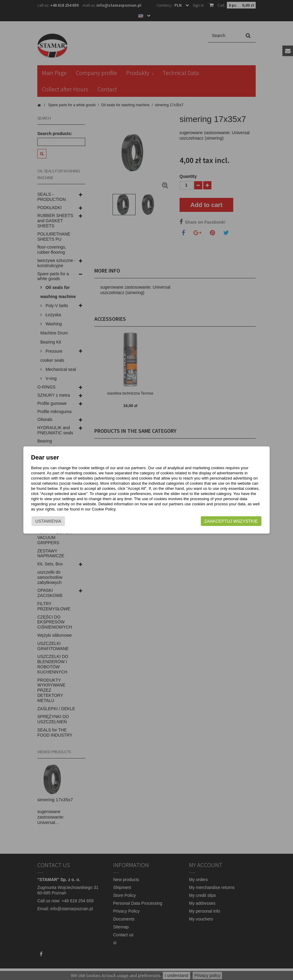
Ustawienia (54, 523)
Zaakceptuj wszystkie (225, 523)
